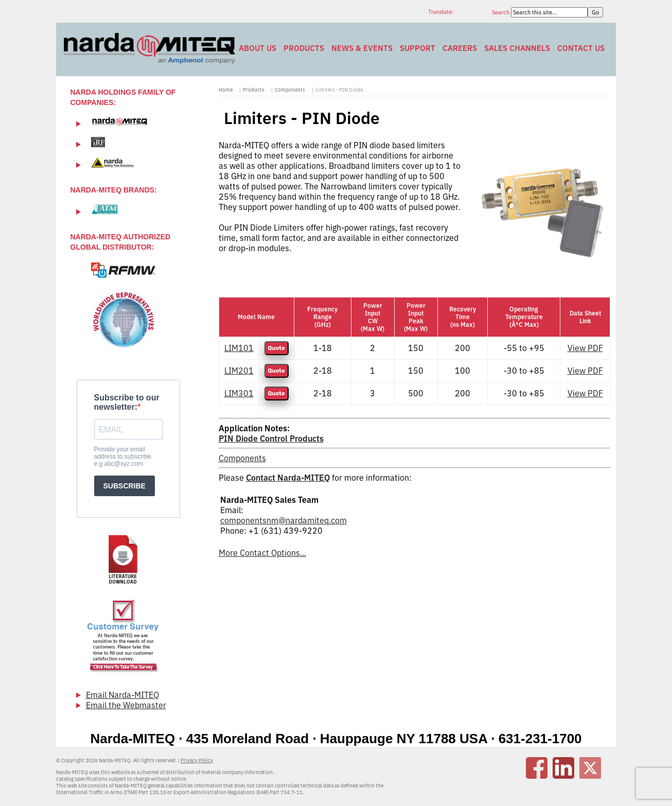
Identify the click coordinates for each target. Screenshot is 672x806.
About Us (258, 48)
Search (501, 12)
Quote (277, 348)
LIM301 (239, 393)
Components (290, 90)
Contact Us (581, 48)
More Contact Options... (262, 553)
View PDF (585, 348)
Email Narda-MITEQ (122, 695)
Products (304, 48)
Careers (460, 48)
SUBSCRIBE (125, 486)
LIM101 (239, 348)
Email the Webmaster (126, 705)
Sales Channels (517, 48)
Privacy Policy (197, 760)
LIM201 (239, 371)
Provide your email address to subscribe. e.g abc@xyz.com (123, 457)
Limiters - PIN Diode (339, 90)
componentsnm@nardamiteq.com (284, 520)
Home (226, 90)
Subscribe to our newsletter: (127, 402)
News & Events (362, 48)
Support (418, 48)
